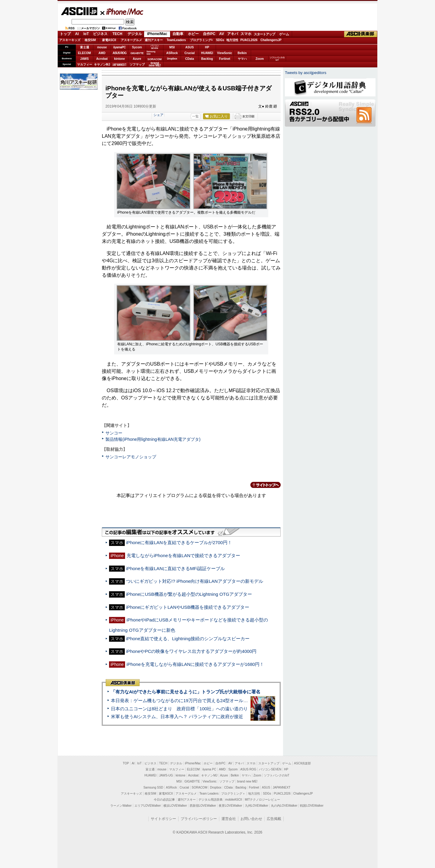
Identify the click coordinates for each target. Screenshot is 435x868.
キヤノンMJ (102, 65)
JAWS (84, 59)
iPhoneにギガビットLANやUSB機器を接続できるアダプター (188, 607)
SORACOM (200, 787)
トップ (65, 34)
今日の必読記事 (164, 800)
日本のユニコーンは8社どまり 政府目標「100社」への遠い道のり (179, 709)
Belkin (242, 53)
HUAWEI (207, 53)
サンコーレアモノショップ (131, 457)
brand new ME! (247, 781)
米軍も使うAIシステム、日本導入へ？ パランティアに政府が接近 (177, 716)
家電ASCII (109, 40)
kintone (120, 59)
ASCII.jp (79, 11)
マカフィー (85, 65)
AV (222, 34)
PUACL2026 (249, 40)
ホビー (193, 34)
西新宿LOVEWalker (203, 806)
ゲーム (284, 34)
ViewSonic (225, 53)
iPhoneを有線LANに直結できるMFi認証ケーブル (175, 568)
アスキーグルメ (131, 40)
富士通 (85, 47)
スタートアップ (264, 34)
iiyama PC (209, 769)
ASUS (190, 47)
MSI (172, 47)
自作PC (209, 34)
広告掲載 (274, 819)
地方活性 (232, 40)
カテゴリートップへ (262, 485)
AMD (102, 53)
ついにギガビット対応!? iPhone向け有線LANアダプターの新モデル (195, 581)
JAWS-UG (166, 775)
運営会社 (229, 819)
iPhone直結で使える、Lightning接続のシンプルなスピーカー (188, 639)
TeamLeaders (176, 40)
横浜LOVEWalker (175, 806)
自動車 (178, 34)
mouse (102, 47)
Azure (137, 59)
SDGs (220, 40)
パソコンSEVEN (155, 47)
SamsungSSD (151, 53)
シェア (158, 115)
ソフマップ (137, 65)
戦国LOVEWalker (312, 806)
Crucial (190, 53)
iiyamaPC (119, 47)
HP (207, 47)
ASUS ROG (119, 53)
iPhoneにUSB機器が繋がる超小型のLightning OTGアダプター (189, 594)
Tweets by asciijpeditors (306, 73)
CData (190, 59)
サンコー (114, 433)
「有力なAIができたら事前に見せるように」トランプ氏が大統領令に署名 (186, 692)
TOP (126, 763)
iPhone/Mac (122, 11)
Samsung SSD (153, 787)
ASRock (172, 53)
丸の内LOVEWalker (284, 806)
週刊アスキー (154, 40)
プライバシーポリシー (199, 819)
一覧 (195, 116)
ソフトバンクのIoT (277, 59)
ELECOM (84, 53)
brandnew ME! (155, 65)
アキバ (233, 34)
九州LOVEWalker (257, 806)
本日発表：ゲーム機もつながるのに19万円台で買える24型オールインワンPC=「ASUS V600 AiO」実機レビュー (225, 700)
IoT (86, 34)
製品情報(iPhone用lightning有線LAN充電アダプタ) (153, 439)
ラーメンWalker (121, 806)
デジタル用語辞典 (211, 800)
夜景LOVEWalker (230, 806)
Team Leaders (209, 794)
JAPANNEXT (119, 65)
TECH (117, 34)
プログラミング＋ (233, 794)
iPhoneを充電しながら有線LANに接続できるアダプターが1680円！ (195, 664)
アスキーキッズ (70, 40)
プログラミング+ (201, 40)
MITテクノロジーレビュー (262, 800)
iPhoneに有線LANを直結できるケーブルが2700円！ (179, 542)
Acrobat (102, 59)
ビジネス (100, 34)
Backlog (207, 59)
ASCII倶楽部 (361, 34)
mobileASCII (234, 800)
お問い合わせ (251, 819)
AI (77, 34)
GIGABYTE (137, 53)
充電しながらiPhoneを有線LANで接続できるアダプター (184, 555)
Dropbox (172, 59)
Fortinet (225, 59)
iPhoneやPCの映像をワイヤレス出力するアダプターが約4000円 (191, 651)
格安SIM (90, 40)
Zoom (260, 59)
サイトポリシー (163, 819)
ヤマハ (242, 59)
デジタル (135, 34)
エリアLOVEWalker (148, 806)
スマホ (246, 34)
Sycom (137, 47)
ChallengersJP (271, 40)
